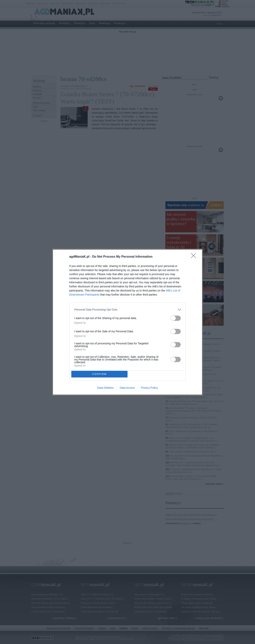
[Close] (195, 257)
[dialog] (127, 322)
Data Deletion (105, 388)
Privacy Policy (149, 388)
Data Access (127, 388)
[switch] (176, 318)
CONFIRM (99, 374)
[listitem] (127, 310)
